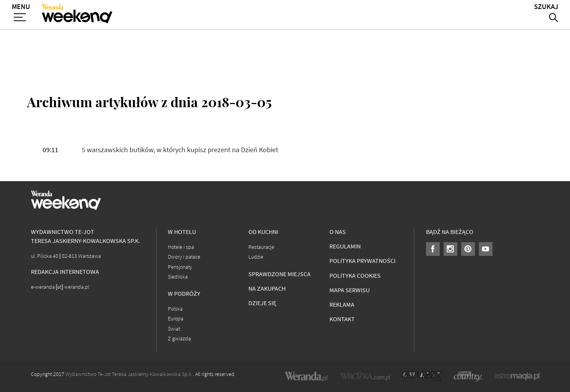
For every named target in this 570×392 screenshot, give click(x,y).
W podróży (184, 294)
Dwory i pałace (184, 257)
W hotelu (182, 232)
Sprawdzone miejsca (280, 274)
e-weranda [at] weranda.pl (60, 287)
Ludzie (256, 257)
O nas (338, 232)
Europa (176, 319)
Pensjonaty (180, 267)
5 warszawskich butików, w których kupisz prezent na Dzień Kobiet (180, 150)
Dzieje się (262, 303)
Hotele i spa (181, 247)
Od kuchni (263, 232)
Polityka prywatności (362, 261)
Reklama (342, 305)
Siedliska (178, 277)
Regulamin (345, 246)
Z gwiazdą (179, 339)
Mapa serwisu (350, 290)
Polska (175, 309)
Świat (174, 329)
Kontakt (342, 319)
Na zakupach (267, 289)
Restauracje (261, 247)
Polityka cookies (355, 276)
